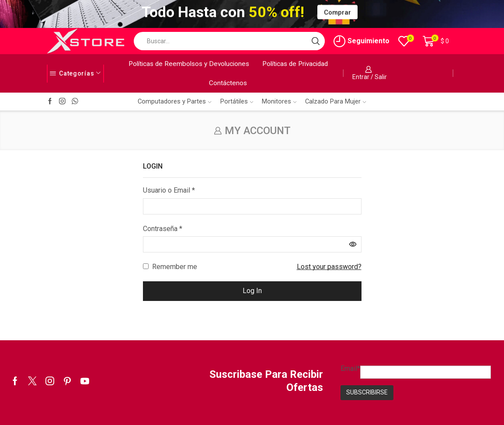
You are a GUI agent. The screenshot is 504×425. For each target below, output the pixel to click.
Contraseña (163, 228)
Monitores (279, 101)
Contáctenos (228, 83)
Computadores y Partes (174, 101)
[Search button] (316, 41)
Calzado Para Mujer (335, 101)
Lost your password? (329, 267)
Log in (252, 291)
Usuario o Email (169, 190)
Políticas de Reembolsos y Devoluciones (189, 64)
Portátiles (237, 101)
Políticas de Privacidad (295, 64)
